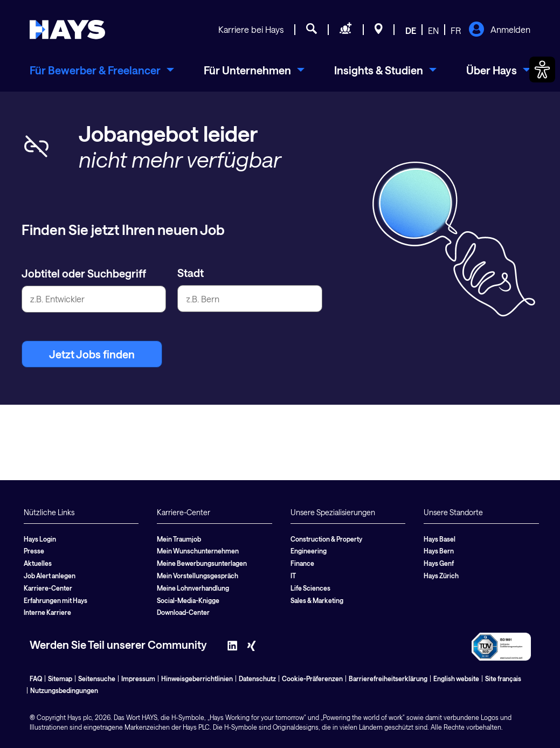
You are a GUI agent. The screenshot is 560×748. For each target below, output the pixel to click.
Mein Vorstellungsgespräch (198, 576)
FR (456, 30)
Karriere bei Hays (251, 29)
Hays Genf (439, 563)
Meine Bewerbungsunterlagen (202, 563)
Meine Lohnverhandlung (193, 588)
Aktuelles (38, 563)
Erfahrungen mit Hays (56, 600)
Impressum (138, 678)
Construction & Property (326, 539)
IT (293, 576)
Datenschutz (257, 678)
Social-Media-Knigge (188, 600)
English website (456, 678)
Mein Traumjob (179, 539)
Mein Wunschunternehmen (198, 551)
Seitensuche (97, 678)
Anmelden (499, 30)
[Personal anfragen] (346, 30)
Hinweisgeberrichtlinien (197, 678)
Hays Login (40, 539)
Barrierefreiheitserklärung (388, 678)
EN (433, 30)
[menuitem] (102, 70)
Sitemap (60, 678)
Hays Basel (440, 539)
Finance (302, 563)
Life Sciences (310, 588)
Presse (34, 551)
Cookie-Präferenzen (312, 678)
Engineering (309, 551)
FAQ (36, 678)
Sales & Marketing (317, 600)
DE (411, 30)
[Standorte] (379, 30)
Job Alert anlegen (50, 576)
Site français (503, 678)
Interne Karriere (47, 612)
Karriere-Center (48, 588)
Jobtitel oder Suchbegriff (84, 273)
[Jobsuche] (312, 30)
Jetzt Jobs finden (92, 354)
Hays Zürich (441, 576)
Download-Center (183, 612)
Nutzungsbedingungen (64, 690)
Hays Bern (439, 551)
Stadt (191, 273)
